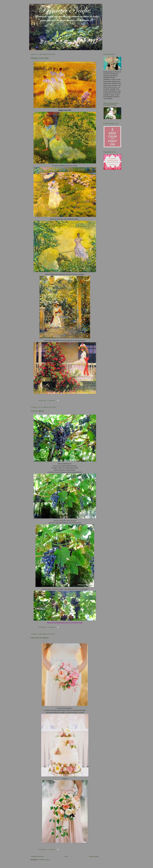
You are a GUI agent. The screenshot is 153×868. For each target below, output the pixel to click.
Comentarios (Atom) (44, 860)
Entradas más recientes (37, 856)
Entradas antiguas (94, 856)
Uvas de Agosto (37, 411)
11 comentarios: (51, 400)
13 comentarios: (52, 627)
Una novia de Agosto (40, 638)
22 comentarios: (52, 850)
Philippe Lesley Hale (40, 58)
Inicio (66, 856)
